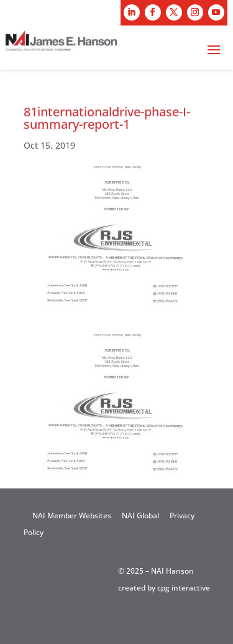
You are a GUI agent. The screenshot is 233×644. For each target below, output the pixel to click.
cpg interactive (184, 588)
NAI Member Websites (72, 516)
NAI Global (140, 516)
